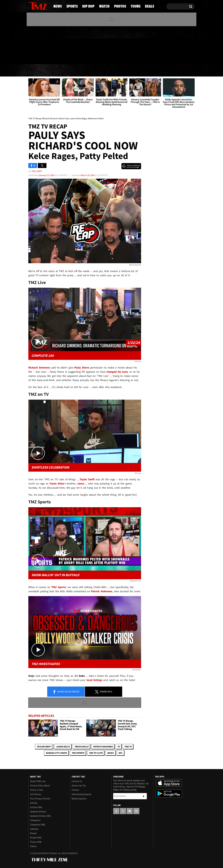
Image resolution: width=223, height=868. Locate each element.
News (36, 70)
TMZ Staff (36, 171)
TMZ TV (128, 747)
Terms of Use (36, 790)
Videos (33, 846)
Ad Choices (36, 794)
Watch (110, 70)
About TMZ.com (38, 781)
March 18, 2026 (88, 175)
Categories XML (38, 825)
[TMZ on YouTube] (130, 811)
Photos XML (36, 842)
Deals (182, 70)
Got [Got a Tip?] (38, 58)
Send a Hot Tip (79, 786)
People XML (36, 838)
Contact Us (77, 781)
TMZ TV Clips (96, 753)
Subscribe (144, 796)
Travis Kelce (81, 747)
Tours (160, 70)
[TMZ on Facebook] (31, 45)
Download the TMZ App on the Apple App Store (169, 783)
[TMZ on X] (36, 45)
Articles (34, 803)
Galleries (34, 829)
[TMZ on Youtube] (41, 44)
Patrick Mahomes (103, 747)
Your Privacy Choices (40, 799)
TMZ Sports (59, 587)
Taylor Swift (44, 747)
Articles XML (36, 807)
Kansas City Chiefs (56, 753)
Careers (75, 790)
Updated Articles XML (40, 816)
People (33, 833)
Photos (135, 70)
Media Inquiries (79, 799)
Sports (59, 70)
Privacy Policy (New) (40, 786)
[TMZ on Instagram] (47, 44)
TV (118, 747)
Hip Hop (85, 70)
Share (66, 692)
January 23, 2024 (46, 175)
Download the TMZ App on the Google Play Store (169, 794)
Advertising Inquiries (82, 794)
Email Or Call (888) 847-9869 (64, 58)
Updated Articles (38, 812)
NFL (120, 753)
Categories (35, 820)
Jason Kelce (63, 747)
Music (110, 753)
